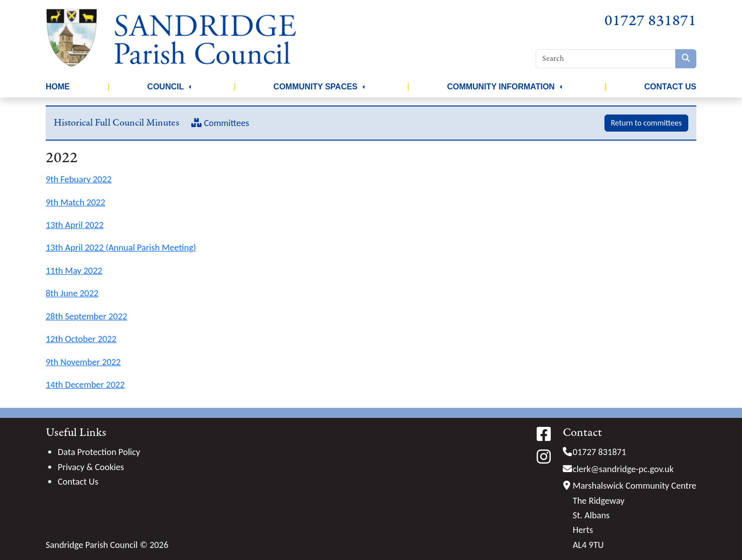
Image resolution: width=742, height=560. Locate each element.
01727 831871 (650, 21)
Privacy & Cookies (91, 467)
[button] (190, 87)
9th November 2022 (83, 362)
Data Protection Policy (99, 452)
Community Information (501, 87)
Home (58, 87)
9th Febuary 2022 (79, 179)
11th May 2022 (74, 270)
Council (165, 87)
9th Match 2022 (75, 202)
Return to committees (646, 123)
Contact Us (670, 87)
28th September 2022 (86, 316)
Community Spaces (316, 87)
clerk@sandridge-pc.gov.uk (623, 469)
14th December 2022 (85, 384)
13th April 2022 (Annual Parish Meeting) (121, 247)
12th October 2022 (81, 339)
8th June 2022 (72, 293)
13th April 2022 (75, 225)
